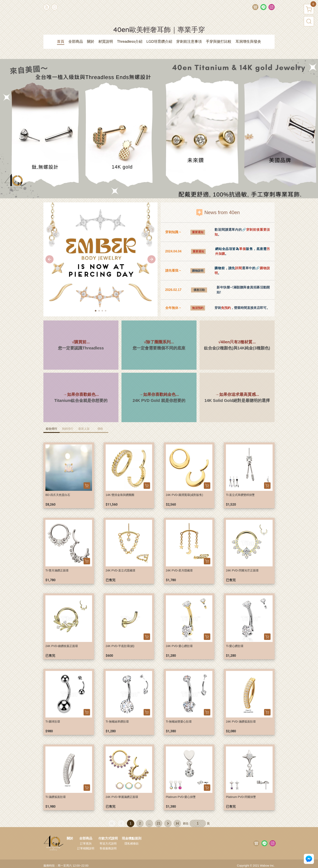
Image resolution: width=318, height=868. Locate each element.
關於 (70, 838)
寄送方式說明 (108, 843)
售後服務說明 (108, 848)
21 (159, 823)
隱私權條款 (132, 843)
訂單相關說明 (86, 848)
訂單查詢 (86, 843)
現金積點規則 (132, 838)
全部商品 (86, 838)
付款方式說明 (108, 838)
